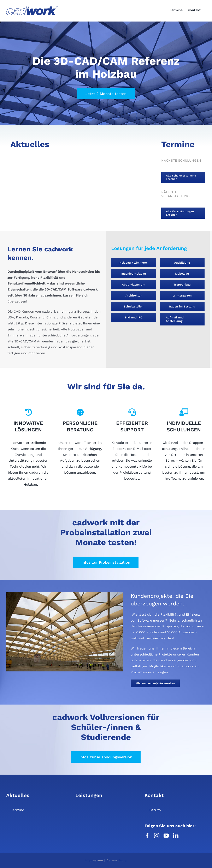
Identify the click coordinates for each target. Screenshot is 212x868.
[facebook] (147, 836)
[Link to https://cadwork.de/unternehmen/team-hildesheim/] (80, 412)
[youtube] (166, 836)
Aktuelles (18, 795)
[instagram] (157, 836)
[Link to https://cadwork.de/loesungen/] (28, 412)
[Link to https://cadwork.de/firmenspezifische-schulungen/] (184, 412)
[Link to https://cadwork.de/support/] (132, 412)
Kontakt (154, 795)
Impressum (94, 860)
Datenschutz (117, 860)
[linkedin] (176, 836)
